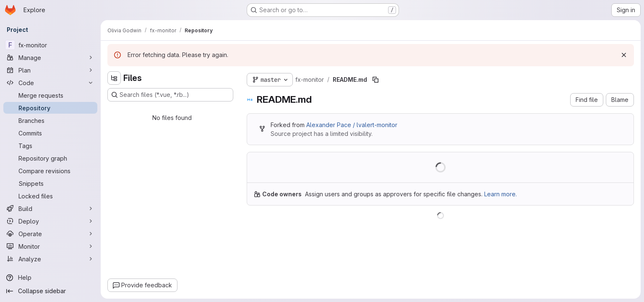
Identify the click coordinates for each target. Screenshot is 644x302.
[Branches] (50, 120)
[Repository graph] (50, 158)
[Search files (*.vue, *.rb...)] (170, 95)
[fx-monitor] (50, 45)
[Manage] (50, 57)
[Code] (50, 83)
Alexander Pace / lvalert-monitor (352, 125)
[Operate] (50, 234)
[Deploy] (50, 221)
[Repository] (50, 108)
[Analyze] (50, 259)
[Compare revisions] (50, 171)
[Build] (50, 208)
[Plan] (50, 70)
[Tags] (50, 146)
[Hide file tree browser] (114, 78)
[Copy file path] (375, 80)
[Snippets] (50, 183)
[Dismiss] (624, 55)
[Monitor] (50, 246)
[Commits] (50, 133)
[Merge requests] (50, 95)
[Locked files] (50, 196)
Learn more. (501, 194)
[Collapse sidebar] (50, 291)
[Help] (50, 278)
